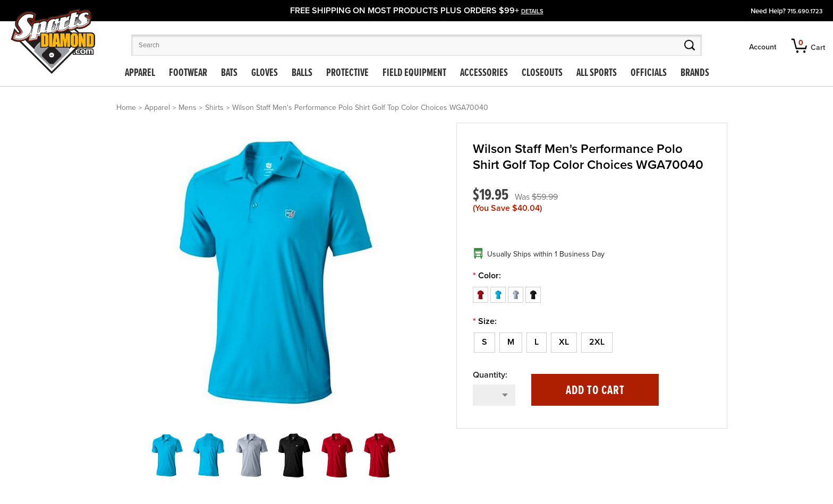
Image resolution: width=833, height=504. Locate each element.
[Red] (482, 294)
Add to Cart (595, 391)
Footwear (188, 73)
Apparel (140, 73)
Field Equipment (414, 73)
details (532, 11)
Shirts (214, 108)
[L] (537, 343)
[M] (511, 343)
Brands (695, 73)
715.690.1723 (805, 11)
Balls (302, 73)
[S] (484, 343)
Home (126, 108)
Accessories (484, 73)
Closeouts (542, 73)
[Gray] (517, 294)
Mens (188, 108)
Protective (347, 73)
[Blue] (499, 294)
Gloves (265, 73)
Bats (229, 73)
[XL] (564, 343)
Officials (649, 73)
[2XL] (597, 343)
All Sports (597, 73)
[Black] (533, 294)
